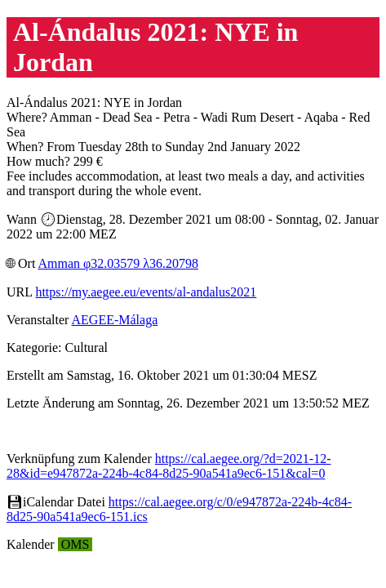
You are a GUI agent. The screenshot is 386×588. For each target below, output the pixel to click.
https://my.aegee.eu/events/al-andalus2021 (146, 292)
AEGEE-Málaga (115, 320)
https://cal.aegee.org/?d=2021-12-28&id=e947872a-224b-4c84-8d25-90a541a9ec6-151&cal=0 (169, 466)
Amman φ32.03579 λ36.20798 (118, 263)
